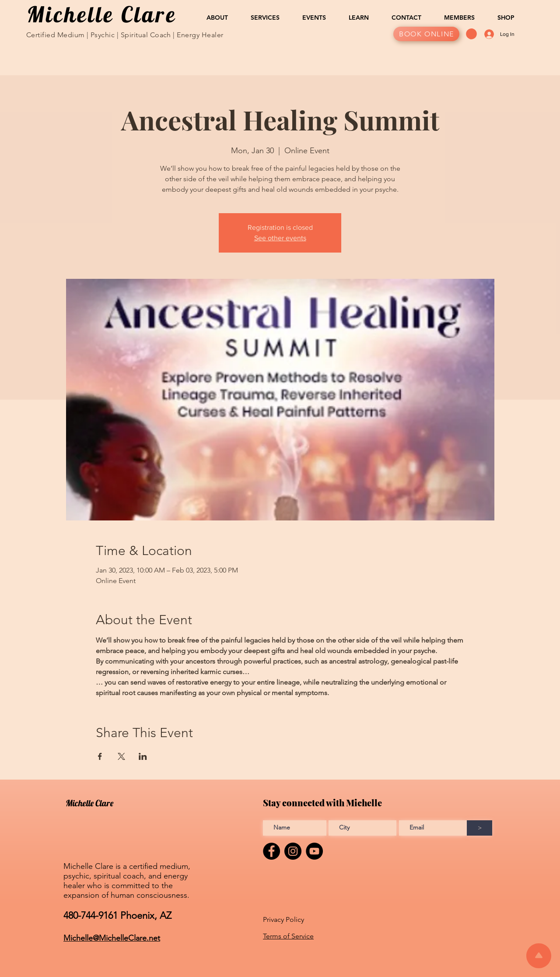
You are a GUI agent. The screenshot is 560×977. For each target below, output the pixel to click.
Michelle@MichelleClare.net (112, 938)
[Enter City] (362, 828)
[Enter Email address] (433, 828)
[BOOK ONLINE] (426, 34)
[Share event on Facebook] (100, 756)
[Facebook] (271, 851)
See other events (280, 238)
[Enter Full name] (295, 828)
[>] (479, 828)
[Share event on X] (121, 756)
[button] (212, 18)
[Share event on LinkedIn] (143, 756)
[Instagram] (293, 851)
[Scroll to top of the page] (539, 956)
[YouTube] (314, 851)
